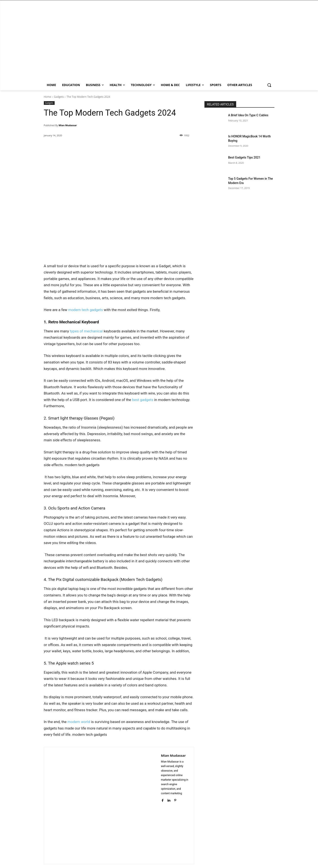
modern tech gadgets (86, 310)
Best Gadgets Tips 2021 (244, 157)
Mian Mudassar (68, 125)
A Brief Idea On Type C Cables (248, 115)
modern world (79, 722)
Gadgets (59, 97)
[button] (269, 85)
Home (47, 97)
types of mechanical (86, 331)
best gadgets (143, 400)
